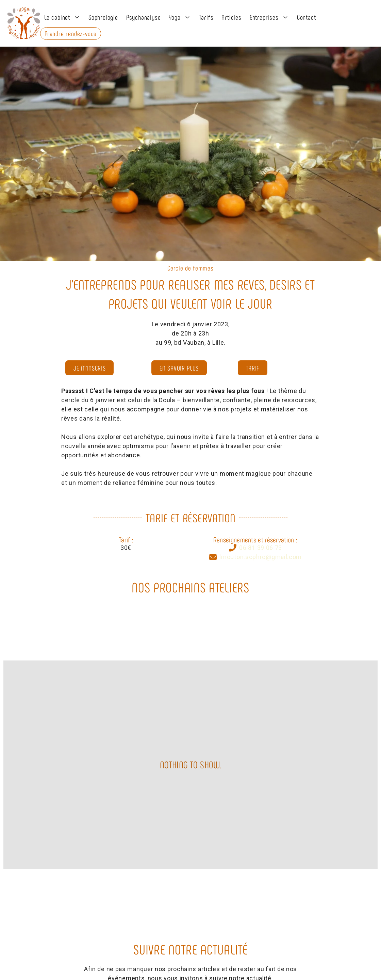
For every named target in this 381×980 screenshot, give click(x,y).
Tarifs (206, 17)
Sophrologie (103, 17)
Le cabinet (64, 17)
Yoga (182, 17)
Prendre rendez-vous (71, 33)
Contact (307, 17)
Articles (231, 17)
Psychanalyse (144, 17)
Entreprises (271, 17)
